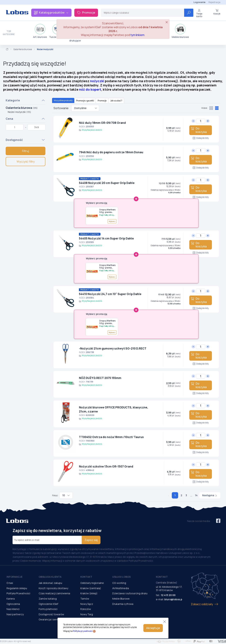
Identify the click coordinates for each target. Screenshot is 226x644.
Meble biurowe (180, 31)
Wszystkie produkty (63, 100)
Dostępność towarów (51, 614)
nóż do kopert (90, 89)
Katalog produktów (51, 13)
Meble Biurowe (121, 599)
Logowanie (199, 2)
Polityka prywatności (83, 631)
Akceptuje (153, 628)
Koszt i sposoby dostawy (53, 588)
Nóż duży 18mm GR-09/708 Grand (102, 123)
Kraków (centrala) (91, 588)
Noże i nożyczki (19, 112)
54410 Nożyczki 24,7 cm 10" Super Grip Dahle (110, 294)
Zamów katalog (48, 599)
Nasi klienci (13, 609)
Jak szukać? (116, 101)
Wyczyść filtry (26, 162)
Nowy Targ (87, 614)
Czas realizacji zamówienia (54, 593)
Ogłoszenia (13, 604)
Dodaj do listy (201, 138)
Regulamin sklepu (17, 588)
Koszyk (217, 12)
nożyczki (97, 81)
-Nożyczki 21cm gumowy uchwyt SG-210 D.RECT (113, 348)
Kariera (11, 599)
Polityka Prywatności (18, 593)
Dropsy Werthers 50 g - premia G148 (107, 211)
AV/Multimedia (121, 588)
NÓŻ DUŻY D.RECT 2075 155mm (100, 378)
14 (196, 495)
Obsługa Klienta (50, 577)
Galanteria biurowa (23, 49)
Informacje (14, 577)
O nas (10, 583)
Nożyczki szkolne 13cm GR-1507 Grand (106, 466)
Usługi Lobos (121, 577)
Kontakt (86, 577)
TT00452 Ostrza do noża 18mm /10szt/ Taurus (111, 437)
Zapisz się (91, 540)
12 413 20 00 (168, 595)
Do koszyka (199, 130)
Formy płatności (48, 609)
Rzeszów (86, 609)
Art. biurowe (40, 31)
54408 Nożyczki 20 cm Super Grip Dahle (107, 183)
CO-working (119, 583)
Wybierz (112, 221)
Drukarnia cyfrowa (123, 604)
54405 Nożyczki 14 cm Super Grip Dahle (106, 238)
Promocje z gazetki (85, 101)
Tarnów (85, 599)
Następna (210, 495)
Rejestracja (214, 2)
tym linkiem (137, 35)
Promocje (86, 13)
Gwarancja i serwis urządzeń (55, 619)
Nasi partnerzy (15, 614)
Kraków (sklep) (89, 593)
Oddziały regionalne (92, 583)
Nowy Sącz (87, 604)
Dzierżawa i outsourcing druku (130, 593)
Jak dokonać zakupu (50, 583)
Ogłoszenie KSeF (49, 604)
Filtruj (26, 151)
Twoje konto (199, 13)
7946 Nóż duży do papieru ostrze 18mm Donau (111, 152)
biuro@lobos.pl (174, 599)
